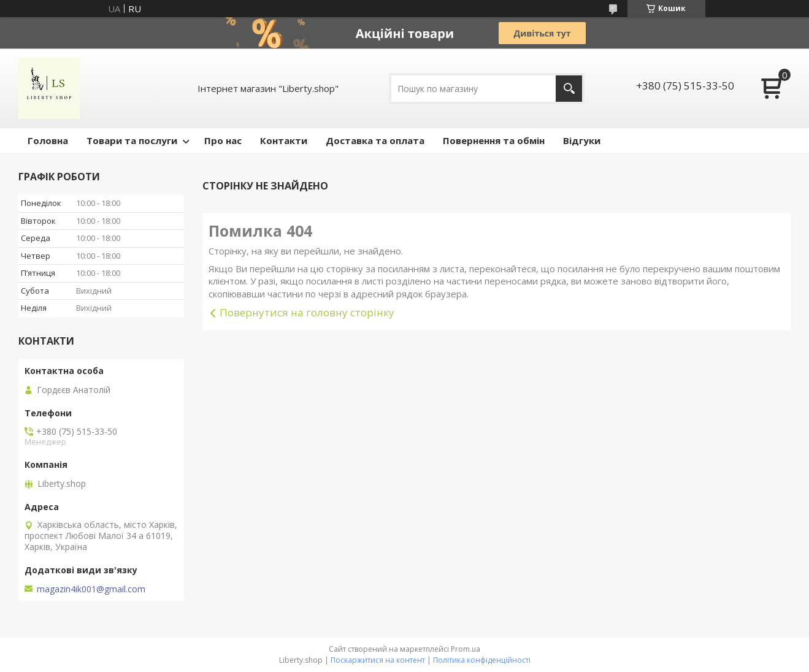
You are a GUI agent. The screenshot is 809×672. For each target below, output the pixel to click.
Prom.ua (466, 649)
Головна (48, 140)
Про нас (223, 140)
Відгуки (582, 140)
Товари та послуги (132, 140)
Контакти (284, 140)
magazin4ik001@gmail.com (91, 589)
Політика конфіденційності (482, 660)
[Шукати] (569, 89)
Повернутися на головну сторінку (307, 312)
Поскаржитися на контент (378, 660)
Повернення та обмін (494, 140)
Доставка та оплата (375, 140)
